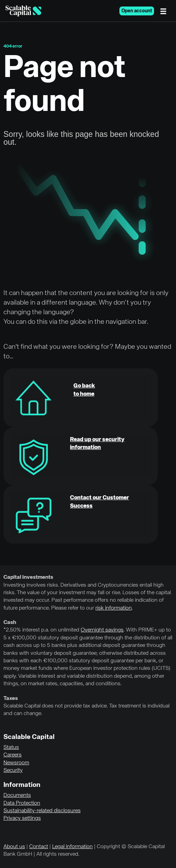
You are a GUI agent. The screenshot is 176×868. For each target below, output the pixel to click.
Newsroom (16, 763)
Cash (10, 623)
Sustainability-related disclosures (42, 811)
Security (13, 770)
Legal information (72, 847)
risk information (114, 608)
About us (14, 847)
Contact (39, 847)
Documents (17, 795)
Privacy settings (22, 818)
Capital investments (28, 577)
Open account (137, 11)
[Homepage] (23, 11)
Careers (13, 755)
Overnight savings (102, 630)
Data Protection (22, 803)
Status (11, 748)
